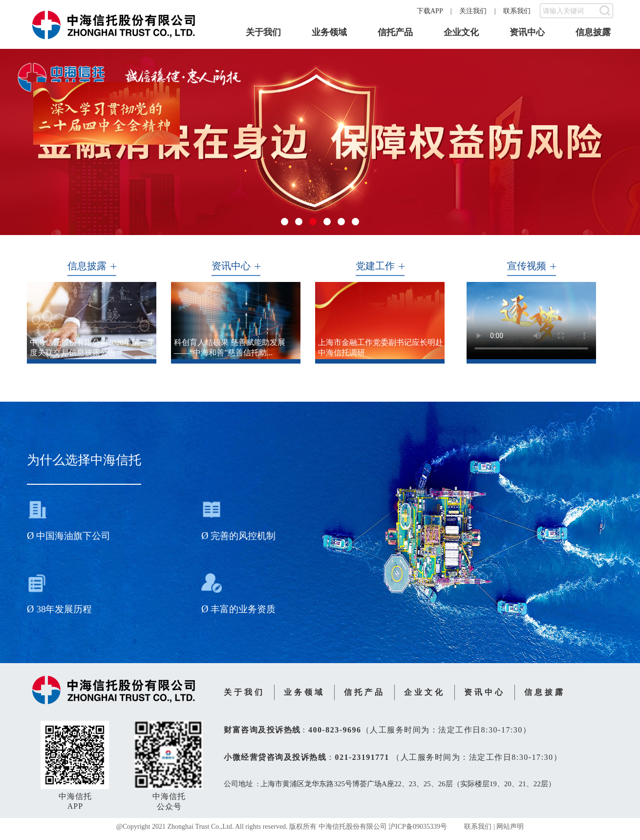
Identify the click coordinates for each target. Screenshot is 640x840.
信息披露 (593, 32)
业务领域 (329, 32)
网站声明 (510, 827)
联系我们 (517, 11)
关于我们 (263, 32)
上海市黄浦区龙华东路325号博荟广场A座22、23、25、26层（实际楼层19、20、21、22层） (408, 784)
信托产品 (395, 32)
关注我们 (473, 11)
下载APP (430, 11)
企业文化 (461, 32)
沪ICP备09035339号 (418, 827)
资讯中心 (527, 32)
